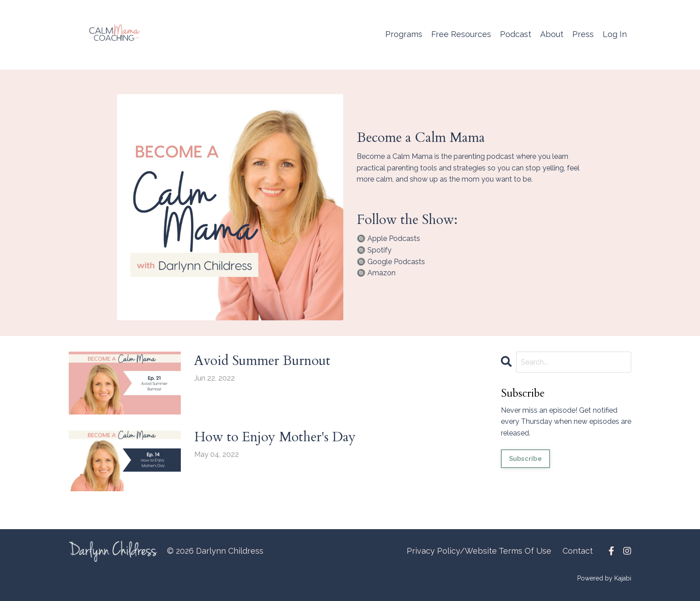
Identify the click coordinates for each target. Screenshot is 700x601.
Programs (404, 34)
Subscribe (525, 458)
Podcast (516, 34)
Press (583, 34)
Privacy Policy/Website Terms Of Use (479, 551)
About (552, 34)
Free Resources (461, 34)
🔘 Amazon (376, 273)
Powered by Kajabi (604, 578)
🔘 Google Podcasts (391, 262)
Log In (615, 34)
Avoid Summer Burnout (262, 361)
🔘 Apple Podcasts (388, 238)
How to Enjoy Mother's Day (275, 437)
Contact (578, 551)
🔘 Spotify (374, 250)
